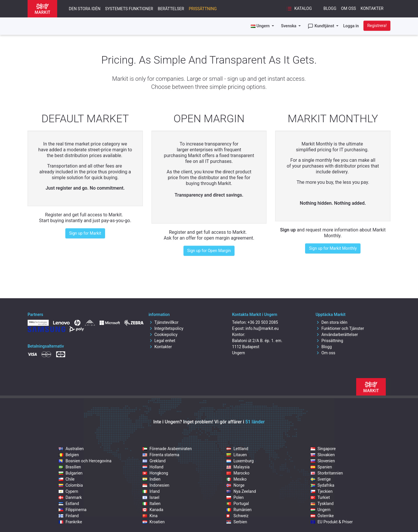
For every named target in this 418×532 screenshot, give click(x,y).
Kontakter (372, 8)
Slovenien (323, 461)
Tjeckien (322, 491)
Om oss (349, 8)
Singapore (323, 449)
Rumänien (239, 510)
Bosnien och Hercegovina (85, 461)
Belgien (69, 455)
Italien (152, 504)
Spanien (321, 467)
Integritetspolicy (166, 328)
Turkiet (320, 497)
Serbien (237, 522)
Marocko (238, 473)
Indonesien (156, 485)
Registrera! (377, 26)
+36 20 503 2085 (263, 322)
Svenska (289, 26)
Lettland (237, 449)
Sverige (321, 479)
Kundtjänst (321, 26)
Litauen (237, 455)
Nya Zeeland (241, 491)
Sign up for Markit (85, 233)
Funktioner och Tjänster (340, 328)
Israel (151, 497)
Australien (71, 449)
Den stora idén (85, 9)
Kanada (153, 510)
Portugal (238, 504)
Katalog (299, 9)
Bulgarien (71, 473)
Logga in (351, 26)
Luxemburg (240, 461)
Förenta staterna (161, 455)
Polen (235, 497)
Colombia (71, 485)
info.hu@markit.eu (262, 328)
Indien (152, 479)
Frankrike (70, 522)
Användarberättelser (337, 335)
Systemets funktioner (129, 9)
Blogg (330, 8)
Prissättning (203, 9)
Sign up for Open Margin (209, 251)
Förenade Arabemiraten (167, 449)
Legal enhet (162, 341)
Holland (153, 467)
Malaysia (238, 467)
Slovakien (323, 455)
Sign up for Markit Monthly (333, 248)
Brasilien (70, 467)
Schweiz (237, 516)
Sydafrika (322, 485)
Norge (235, 485)
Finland (69, 516)
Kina (150, 516)
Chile (67, 479)
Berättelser (171, 9)
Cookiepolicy (163, 335)
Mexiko (236, 479)
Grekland (154, 461)
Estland (69, 504)
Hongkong (155, 473)
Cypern (69, 491)
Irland (151, 491)
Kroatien (154, 522)
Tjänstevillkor (164, 322)
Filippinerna (73, 510)
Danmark (70, 497)
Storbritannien (327, 473)
